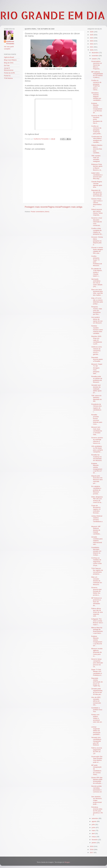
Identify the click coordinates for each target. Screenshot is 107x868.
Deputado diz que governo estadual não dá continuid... (97, 193)
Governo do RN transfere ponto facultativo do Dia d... (97, 119)
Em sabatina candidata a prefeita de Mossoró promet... (96, 490)
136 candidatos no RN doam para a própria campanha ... (97, 449)
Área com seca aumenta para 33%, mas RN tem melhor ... (97, 292)
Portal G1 (7, 76)
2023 (92, 41)
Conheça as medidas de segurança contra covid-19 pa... (97, 562)
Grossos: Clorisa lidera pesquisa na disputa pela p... (97, 241)
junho (94, 828)
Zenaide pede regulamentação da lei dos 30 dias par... (97, 691)
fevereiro (95, 840)
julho (94, 825)
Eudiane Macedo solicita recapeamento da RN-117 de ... (97, 468)
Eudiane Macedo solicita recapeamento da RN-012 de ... (97, 108)
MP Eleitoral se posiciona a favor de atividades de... (97, 602)
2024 (92, 38)
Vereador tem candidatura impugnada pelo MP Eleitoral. (96, 741)
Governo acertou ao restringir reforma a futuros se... (97, 440)
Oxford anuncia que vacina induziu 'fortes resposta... (97, 212)
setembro (95, 818)
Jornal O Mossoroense (9, 69)
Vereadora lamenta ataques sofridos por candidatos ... (97, 97)
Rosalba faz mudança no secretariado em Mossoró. (97, 458)
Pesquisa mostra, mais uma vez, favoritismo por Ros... (97, 310)
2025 (92, 35)
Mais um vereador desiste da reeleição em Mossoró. (97, 581)
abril (93, 833)
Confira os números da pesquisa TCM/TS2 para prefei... (97, 130)
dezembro (95, 53)
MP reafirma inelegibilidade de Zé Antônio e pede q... (97, 75)
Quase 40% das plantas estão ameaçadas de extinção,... (97, 780)
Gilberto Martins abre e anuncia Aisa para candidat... (97, 149)
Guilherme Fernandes (10, 43)
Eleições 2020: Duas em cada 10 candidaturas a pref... (97, 340)
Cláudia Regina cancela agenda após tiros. (97, 184)
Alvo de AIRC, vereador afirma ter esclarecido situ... (96, 701)
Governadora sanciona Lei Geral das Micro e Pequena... (97, 65)
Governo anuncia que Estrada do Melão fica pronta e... (96, 591)
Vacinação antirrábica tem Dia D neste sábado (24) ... (97, 283)
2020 (92, 50)
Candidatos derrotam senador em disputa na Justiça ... (96, 551)
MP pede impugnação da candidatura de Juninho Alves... (96, 770)
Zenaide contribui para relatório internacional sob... (97, 541)
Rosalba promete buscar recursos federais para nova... (97, 419)
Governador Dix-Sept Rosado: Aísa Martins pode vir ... (97, 759)
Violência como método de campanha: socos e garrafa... (97, 351)
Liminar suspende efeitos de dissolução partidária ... (96, 731)
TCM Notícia (8, 78)
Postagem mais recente (36, 207)
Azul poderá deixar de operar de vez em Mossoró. (97, 320)
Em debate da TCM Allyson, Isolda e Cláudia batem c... (97, 272)
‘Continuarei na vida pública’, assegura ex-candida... (97, 139)
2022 (92, 44)
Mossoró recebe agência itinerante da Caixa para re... (97, 652)
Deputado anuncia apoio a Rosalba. (97, 359)
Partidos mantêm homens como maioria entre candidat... (97, 330)
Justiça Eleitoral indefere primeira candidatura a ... (97, 520)
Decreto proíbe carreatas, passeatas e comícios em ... (97, 790)
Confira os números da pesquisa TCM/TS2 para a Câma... (96, 85)
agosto (94, 821)
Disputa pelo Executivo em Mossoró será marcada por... (97, 480)
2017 (92, 853)
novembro (95, 56)
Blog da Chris (9, 63)
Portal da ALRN (9, 73)
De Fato (7, 65)
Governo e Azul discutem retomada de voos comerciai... (97, 222)
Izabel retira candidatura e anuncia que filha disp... (97, 176)
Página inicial (54, 207)
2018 (92, 850)
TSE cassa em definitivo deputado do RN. (97, 398)
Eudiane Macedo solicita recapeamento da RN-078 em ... (97, 641)
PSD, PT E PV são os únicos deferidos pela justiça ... (97, 301)
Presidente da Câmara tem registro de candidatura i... (96, 408)
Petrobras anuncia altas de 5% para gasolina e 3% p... (97, 811)
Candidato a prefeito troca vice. (97, 710)
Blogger (67, 862)
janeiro (94, 843)
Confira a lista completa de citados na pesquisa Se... (97, 231)
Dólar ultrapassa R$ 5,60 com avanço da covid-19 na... (97, 500)
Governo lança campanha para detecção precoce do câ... (97, 663)
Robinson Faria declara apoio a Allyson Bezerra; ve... (97, 167)
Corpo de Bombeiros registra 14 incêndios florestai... (96, 509)
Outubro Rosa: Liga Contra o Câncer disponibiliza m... (97, 203)
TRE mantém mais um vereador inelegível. (96, 159)
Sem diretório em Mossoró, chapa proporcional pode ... (97, 800)
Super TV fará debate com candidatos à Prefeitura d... (97, 672)
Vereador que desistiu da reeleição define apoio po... (96, 389)
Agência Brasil (9, 57)
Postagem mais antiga (72, 207)
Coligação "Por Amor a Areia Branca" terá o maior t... (97, 622)
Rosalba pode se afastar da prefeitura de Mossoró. (97, 379)
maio (94, 830)
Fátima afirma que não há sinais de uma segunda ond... (97, 612)
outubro (95, 59)
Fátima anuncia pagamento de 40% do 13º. (97, 751)
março (94, 837)
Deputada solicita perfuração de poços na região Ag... (97, 682)
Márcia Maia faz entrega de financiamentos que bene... (97, 630)
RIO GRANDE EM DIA (53, 15)
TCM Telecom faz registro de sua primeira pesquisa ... (97, 571)
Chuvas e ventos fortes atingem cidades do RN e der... (97, 250)
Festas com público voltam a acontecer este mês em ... (97, 719)
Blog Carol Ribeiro (10, 60)
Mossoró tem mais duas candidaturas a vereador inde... (97, 431)
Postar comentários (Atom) (40, 212)
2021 (92, 47)
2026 (92, 32)
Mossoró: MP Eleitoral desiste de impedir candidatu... (96, 530)
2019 (92, 846)
